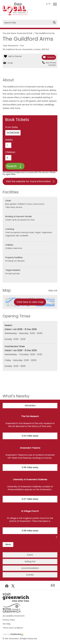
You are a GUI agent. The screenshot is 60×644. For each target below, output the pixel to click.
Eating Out (30, 561)
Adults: (9, 140)
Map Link (53, 291)
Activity (30, 575)
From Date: (12, 127)
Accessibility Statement (14, 616)
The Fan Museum (30, 416)
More (8, 544)
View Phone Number (51, 64)
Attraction (30, 406)
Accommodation (30, 568)
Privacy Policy (9, 620)
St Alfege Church (30, 511)
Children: (10, 152)
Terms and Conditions (13, 628)
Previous (57, 537)
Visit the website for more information (28, 181)
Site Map (7, 624)
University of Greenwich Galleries (30, 480)
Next (3, 537)
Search (12, 166)
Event (30, 555)
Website (51, 57)
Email (10, 63)
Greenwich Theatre (30, 448)
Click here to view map (30, 302)
